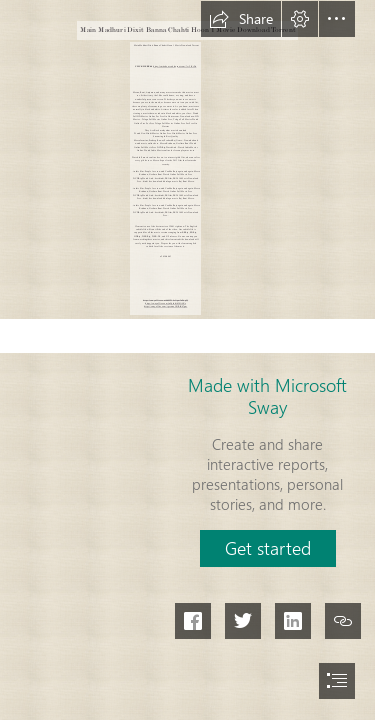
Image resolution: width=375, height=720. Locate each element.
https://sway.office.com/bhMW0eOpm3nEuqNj (165, 299)
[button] (241, 19)
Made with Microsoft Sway (267, 396)
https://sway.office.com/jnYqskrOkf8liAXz (165, 303)
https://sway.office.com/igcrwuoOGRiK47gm (165, 306)
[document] (187, 360)
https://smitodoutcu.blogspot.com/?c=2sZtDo (174, 66)
